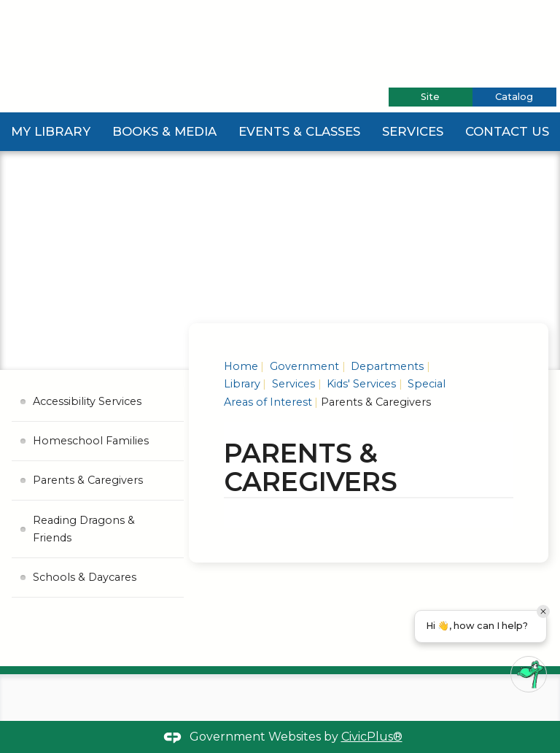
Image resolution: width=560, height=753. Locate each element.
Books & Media (164, 131)
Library (242, 384)
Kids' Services (360, 384)
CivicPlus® (372, 737)
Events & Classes (299, 131)
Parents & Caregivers (88, 480)
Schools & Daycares (85, 577)
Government (303, 366)
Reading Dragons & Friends (84, 529)
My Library (51, 131)
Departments (386, 366)
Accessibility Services (87, 401)
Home (241, 366)
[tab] (431, 97)
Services (413, 131)
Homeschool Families (91, 441)
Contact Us (507, 131)
